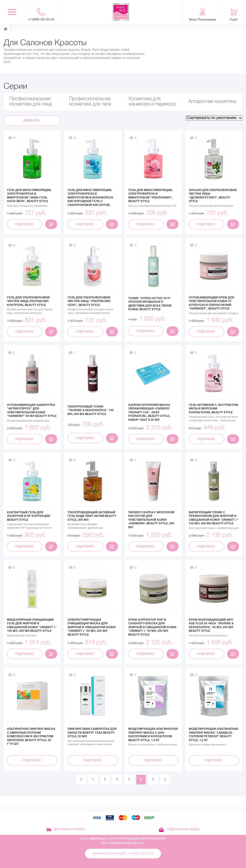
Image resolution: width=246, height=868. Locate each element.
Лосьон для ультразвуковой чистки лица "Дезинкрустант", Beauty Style (213, 196)
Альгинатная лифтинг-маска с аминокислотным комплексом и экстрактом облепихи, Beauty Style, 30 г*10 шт (31, 736)
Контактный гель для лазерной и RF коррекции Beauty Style (29, 516)
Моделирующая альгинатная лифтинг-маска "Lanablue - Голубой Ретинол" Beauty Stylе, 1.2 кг (214, 735)
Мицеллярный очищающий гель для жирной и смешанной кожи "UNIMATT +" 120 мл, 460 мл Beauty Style (32, 625)
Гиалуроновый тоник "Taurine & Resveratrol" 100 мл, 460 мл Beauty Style (91, 410)
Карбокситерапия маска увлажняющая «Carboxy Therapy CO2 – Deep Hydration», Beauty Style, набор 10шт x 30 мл (149, 412)
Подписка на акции (179, 829)
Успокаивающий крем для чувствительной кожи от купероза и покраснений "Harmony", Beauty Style (212, 303)
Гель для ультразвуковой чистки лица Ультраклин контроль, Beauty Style (28, 301)
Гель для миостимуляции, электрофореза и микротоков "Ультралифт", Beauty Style (151, 196)
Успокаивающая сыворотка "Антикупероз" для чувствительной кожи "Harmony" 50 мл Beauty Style (32, 411)
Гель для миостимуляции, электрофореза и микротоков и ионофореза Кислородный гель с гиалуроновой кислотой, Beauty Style (90, 199)
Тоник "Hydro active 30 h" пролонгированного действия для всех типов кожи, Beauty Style (150, 304)
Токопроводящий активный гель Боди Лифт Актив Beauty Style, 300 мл (92, 516)
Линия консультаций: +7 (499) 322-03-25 (123, 854)
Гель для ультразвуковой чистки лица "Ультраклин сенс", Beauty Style (89, 301)
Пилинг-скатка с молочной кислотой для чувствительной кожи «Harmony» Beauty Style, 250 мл (151, 520)
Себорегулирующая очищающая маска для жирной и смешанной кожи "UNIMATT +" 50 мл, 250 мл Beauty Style (92, 627)
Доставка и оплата (66, 829)
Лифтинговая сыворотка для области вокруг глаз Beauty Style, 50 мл (92, 733)
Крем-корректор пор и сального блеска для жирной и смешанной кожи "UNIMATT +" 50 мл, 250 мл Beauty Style (152, 627)
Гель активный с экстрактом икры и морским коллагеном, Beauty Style (213, 409)
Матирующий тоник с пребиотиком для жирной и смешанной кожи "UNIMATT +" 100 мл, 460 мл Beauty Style (214, 518)
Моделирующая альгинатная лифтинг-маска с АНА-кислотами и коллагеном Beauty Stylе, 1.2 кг (153, 735)
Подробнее (25, 224)
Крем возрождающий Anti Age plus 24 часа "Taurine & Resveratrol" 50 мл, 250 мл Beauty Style (211, 625)
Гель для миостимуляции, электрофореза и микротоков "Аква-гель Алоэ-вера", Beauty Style (29, 196)
